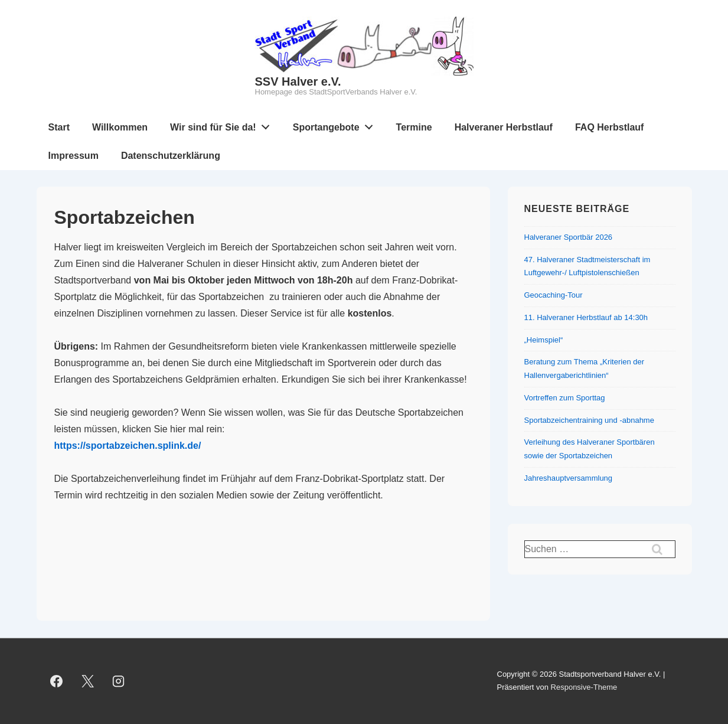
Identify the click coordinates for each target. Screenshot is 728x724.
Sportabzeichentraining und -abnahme (589, 420)
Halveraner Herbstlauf (504, 127)
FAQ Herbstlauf (609, 127)
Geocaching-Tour (554, 295)
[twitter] (87, 681)
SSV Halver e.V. (298, 81)
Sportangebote (336, 125)
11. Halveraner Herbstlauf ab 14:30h (586, 317)
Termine (414, 127)
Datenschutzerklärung (171, 156)
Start (59, 127)
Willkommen (120, 127)
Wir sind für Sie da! (223, 125)
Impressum (74, 156)
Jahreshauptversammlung (569, 478)
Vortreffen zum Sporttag (565, 398)
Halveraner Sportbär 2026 (569, 237)
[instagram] (119, 681)
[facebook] (57, 681)
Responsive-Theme (584, 687)
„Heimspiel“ (544, 340)
